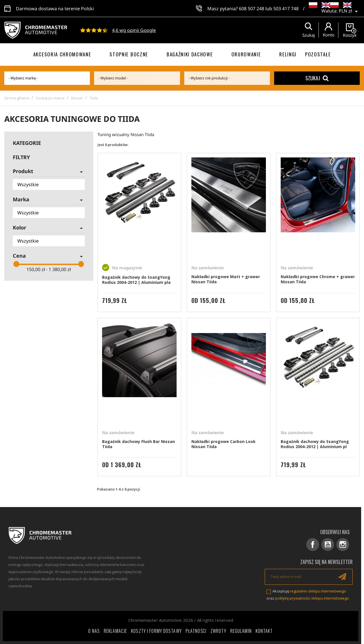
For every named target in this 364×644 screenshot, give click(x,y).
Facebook (313, 544)
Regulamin (241, 631)
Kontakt (264, 631)
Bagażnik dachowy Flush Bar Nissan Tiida (138, 444)
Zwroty (218, 631)
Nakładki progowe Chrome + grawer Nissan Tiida (318, 279)
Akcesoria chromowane (62, 54)
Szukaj (317, 78)
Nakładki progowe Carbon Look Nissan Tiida (224, 444)
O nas (94, 631)
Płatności (196, 631)
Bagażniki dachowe (190, 54)
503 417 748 (286, 9)
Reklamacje (115, 631)
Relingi (288, 54)
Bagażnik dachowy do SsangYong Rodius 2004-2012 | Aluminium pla (136, 280)
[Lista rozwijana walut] (349, 11)
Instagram (343, 544)
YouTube (328, 544)
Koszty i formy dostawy (156, 631)
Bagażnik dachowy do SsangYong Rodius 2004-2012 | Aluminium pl (315, 444)
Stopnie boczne (129, 54)
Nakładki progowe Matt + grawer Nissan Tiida (226, 279)
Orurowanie (246, 54)
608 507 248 (252, 9)
